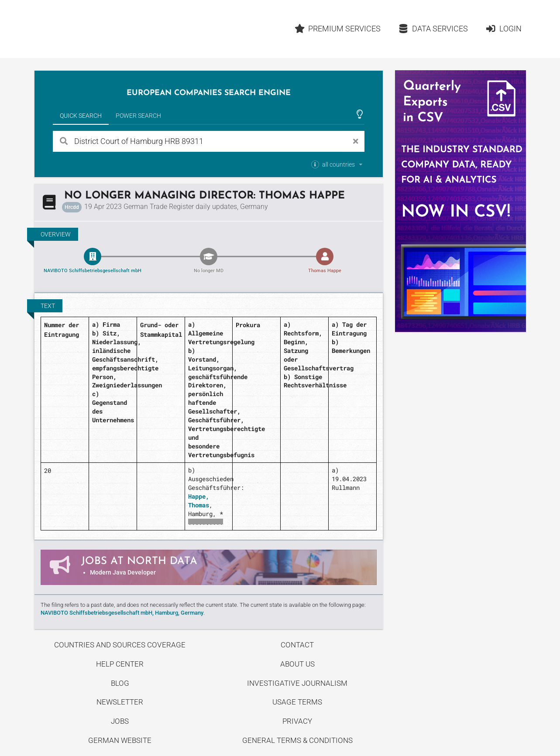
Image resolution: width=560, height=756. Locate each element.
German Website (120, 740)
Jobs (120, 721)
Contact (297, 645)
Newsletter (120, 702)
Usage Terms (297, 702)
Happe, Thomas (199, 501)
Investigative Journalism (297, 683)
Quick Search (81, 116)
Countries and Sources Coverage (120, 645)
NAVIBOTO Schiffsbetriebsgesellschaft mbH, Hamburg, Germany (122, 613)
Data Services (433, 29)
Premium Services (338, 29)
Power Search (138, 116)
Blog (120, 683)
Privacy (297, 721)
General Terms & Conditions (297, 740)
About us (297, 664)
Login (503, 29)
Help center (120, 664)
